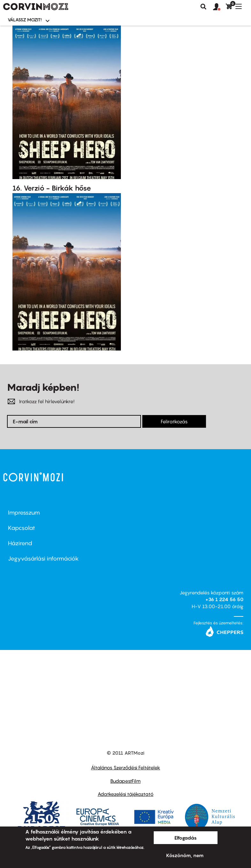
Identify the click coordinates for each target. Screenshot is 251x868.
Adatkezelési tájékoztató (125, 794)
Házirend (20, 543)
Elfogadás (186, 838)
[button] (219, 7)
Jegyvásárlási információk (43, 559)
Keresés (203, 7)
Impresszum (24, 513)
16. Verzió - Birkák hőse (52, 188)
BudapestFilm (125, 781)
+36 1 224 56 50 (224, 599)
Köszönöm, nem (185, 855)
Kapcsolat (22, 528)
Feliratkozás (174, 421)
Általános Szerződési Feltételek (125, 767)
